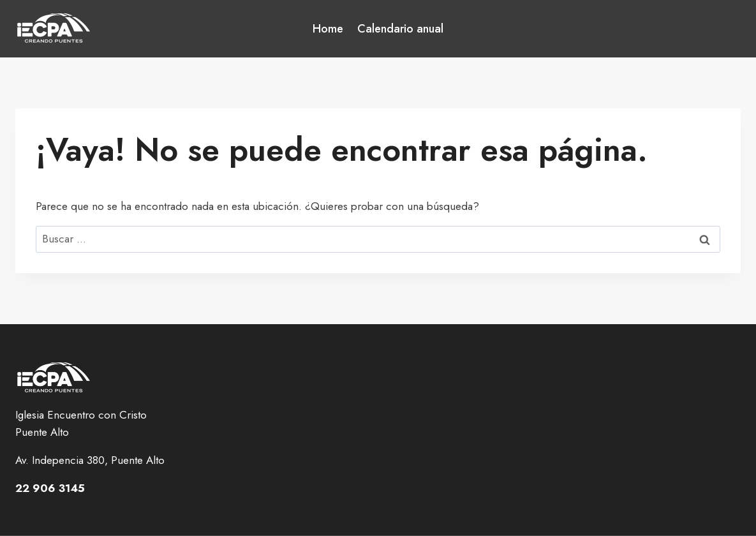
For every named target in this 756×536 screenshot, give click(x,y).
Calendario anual (400, 29)
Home (328, 29)
